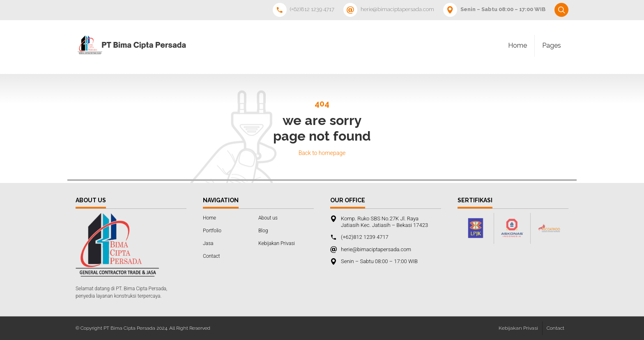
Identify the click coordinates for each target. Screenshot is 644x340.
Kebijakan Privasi (277, 243)
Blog (263, 231)
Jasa (208, 243)
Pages (552, 45)
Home (517, 45)
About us (268, 218)
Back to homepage (322, 153)
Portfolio (212, 231)
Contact (211, 256)
